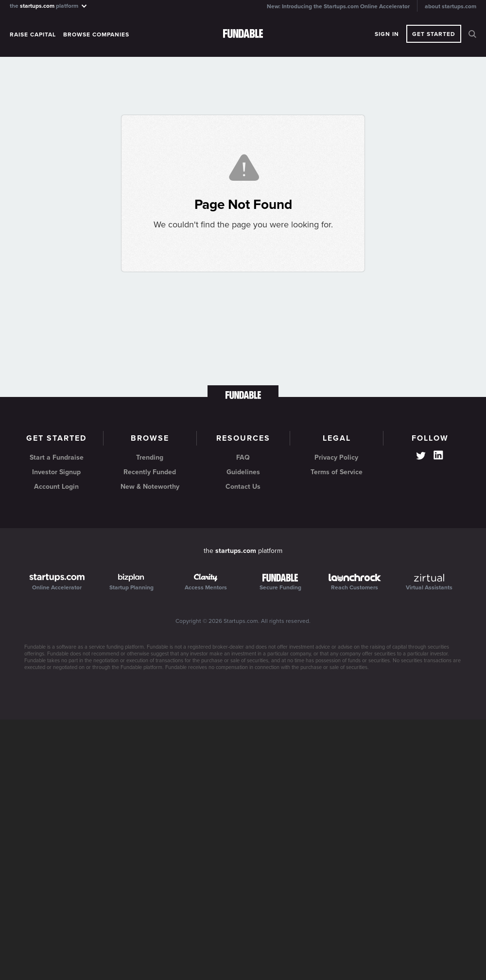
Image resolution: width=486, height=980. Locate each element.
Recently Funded (150, 472)
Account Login (56, 487)
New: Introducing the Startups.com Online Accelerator (338, 6)
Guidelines (243, 472)
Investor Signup (56, 472)
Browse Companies (96, 34)
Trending (150, 457)
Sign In (387, 34)
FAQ (243, 457)
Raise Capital (33, 34)
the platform (49, 6)
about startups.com (451, 6)
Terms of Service (337, 472)
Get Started (434, 34)
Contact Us (243, 487)
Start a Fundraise (57, 457)
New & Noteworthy (150, 487)
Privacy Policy (336, 457)
